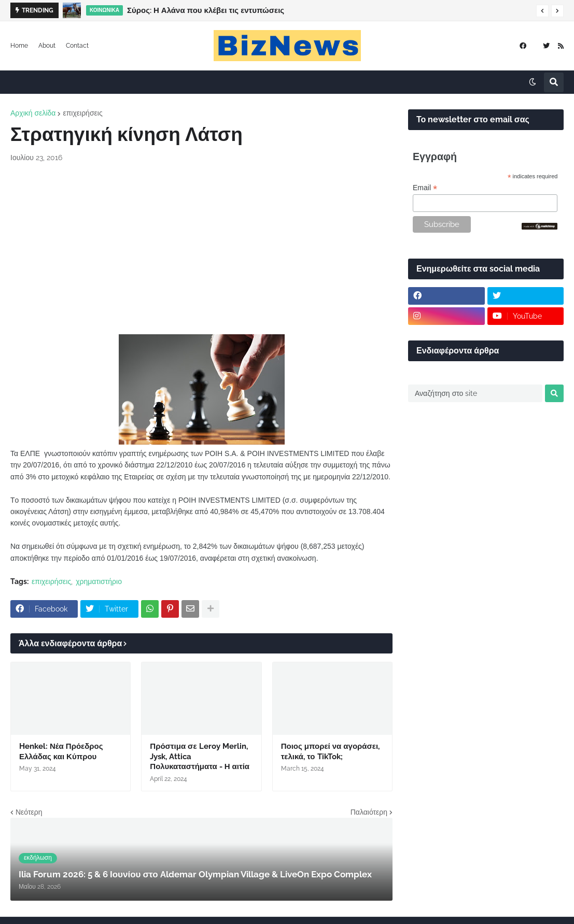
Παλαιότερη (369, 812)
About (47, 46)
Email (425, 188)
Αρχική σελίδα (33, 113)
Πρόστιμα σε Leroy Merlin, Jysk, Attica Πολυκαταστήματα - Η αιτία (200, 756)
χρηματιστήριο (99, 581)
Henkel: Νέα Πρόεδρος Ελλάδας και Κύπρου (61, 751)
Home (19, 46)
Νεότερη (29, 812)
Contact (77, 46)
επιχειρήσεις (82, 113)
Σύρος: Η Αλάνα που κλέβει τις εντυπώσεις (206, 10)
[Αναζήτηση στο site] (475, 393)
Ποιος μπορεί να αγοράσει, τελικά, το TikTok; (330, 751)
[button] (542, 11)
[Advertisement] (201, 249)
